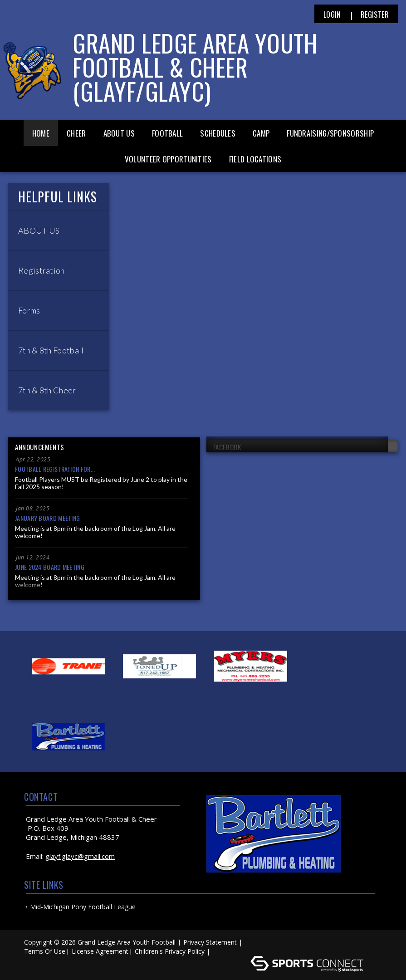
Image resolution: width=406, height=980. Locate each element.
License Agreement (100, 951)
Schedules (218, 133)
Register (375, 15)
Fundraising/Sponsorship (330, 133)
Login (332, 15)
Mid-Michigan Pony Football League (83, 907)
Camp (261, 133)
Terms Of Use (45, 951)
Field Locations (255, 159)
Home (41, 133)
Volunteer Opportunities (168, 159)
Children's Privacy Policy (170, 951)
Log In (225, 951)
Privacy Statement (210, 942)
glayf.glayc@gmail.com (80, 856)
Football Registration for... (55, 469)
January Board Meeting (47, 518)
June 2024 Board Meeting (50, 567)
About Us (119, 133)
